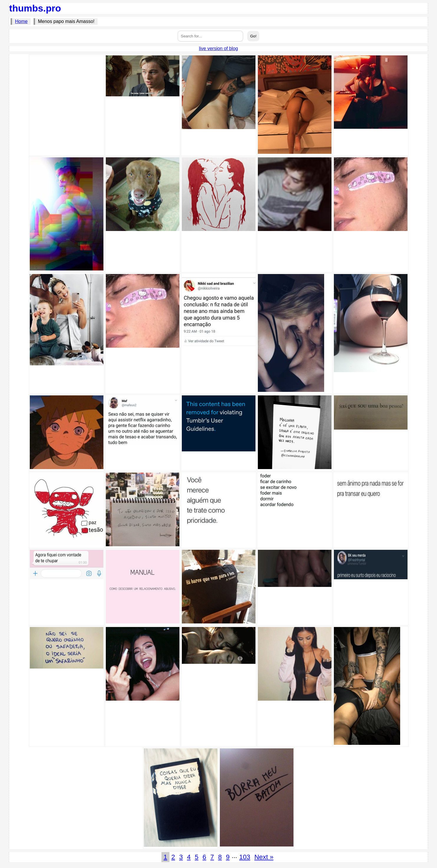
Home (21, 21)
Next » (264, 857)
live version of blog (218, 48)
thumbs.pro (35, 8)
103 (245, 857)
